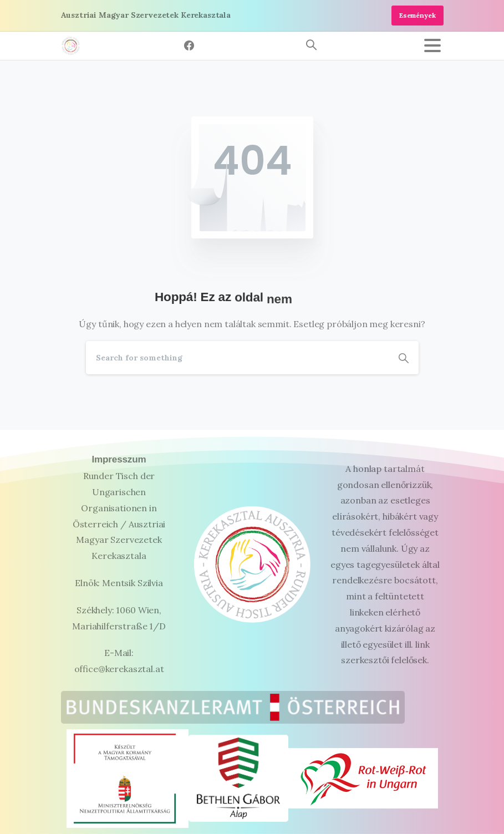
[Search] (237, 358)
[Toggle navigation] (432, 45)
